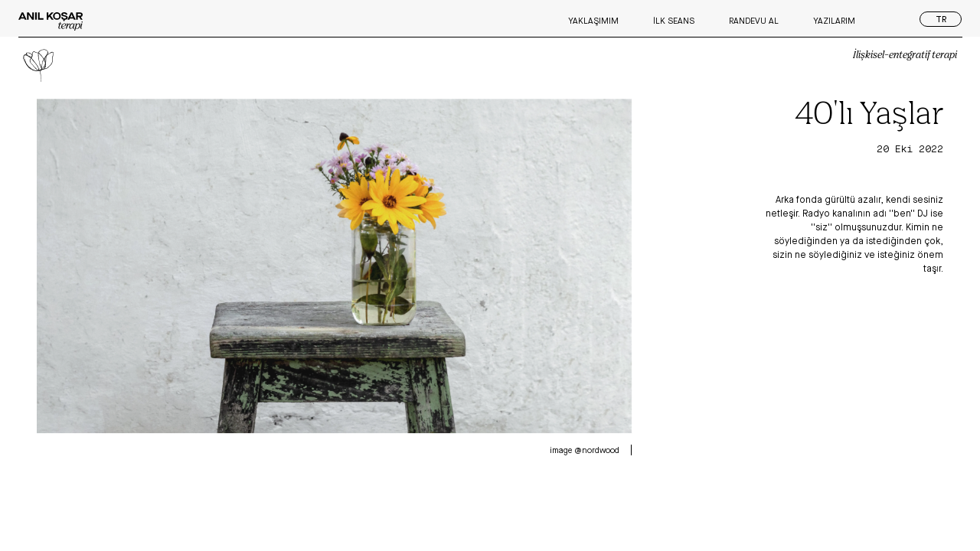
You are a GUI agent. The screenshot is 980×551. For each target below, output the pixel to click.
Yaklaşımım (593, 21)
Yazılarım (834, 21)
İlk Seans (674, 21)
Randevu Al (754, 21)
